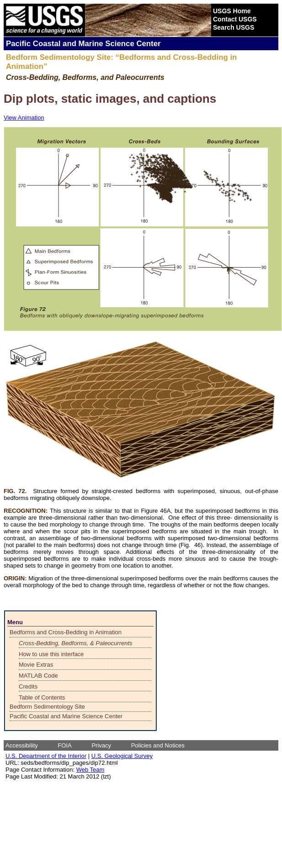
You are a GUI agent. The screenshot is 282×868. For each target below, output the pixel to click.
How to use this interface (51, 654)
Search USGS (234, 27)
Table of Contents (42, 697)
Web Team (90, 770)
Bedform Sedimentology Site (47, 707)
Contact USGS (235, 19)
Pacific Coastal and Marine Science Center (66, 716)
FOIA (64, 745)
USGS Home (232, 11)
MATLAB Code (38, 676)
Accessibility (22, 745)
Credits (28, 687)
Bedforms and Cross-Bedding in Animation (66, 632)
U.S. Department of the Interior (46, 756)
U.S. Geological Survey (122, 756)
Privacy (101, 745)
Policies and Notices (158, 745)
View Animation (24, 118)
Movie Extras (36, 665)
